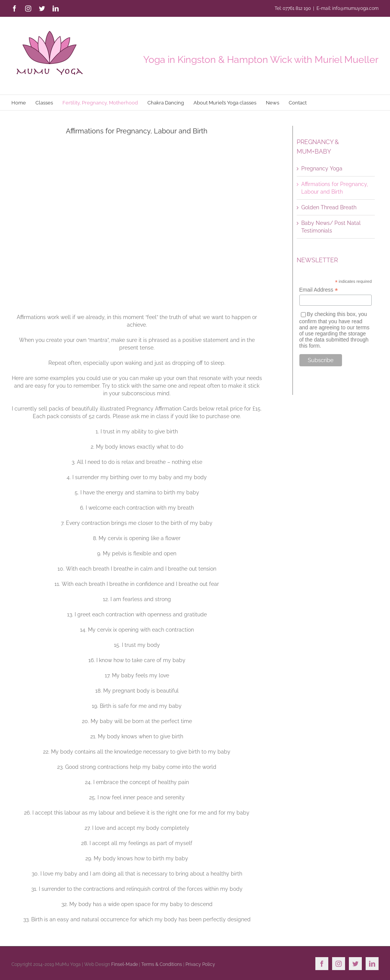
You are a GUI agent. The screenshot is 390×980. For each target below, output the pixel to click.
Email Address (319, 290)
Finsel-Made (125, 964)
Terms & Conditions (162, 964)
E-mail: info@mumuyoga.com (348, 8)
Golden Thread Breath (329, 207)
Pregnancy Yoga (322, 168)
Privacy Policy (200, 964)
